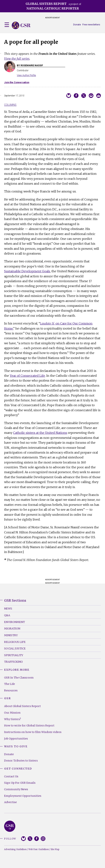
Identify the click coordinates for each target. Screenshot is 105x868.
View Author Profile (26, 75)
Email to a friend (91, 96)
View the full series (17, 59)
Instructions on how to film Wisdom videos (33, 732)
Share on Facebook (76, 96)
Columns (10, 105)
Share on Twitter (84, 96)
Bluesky (23, 839)
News (8, 609)
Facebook (37, 839)
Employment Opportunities (23, 796)
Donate (77, 25)
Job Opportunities (16, 739)
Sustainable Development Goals (27, 271)
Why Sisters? (13, 719)
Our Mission (12, 713)
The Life (10, 684)
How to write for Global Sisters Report (29, 726)
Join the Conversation (17, 82)
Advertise (10, 802)
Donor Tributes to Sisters (21, 761)
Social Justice (15, 648)
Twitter (30, 839)
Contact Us (11, 776)
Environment (14, 622)
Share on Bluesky (69, 96)
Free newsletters (91, 25)
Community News (16, 789)
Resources (11, 690)
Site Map (55, 849)
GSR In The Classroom (19, 678)
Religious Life (15, 642)
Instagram (43, 839)
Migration (12, 629)
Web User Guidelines (39, 849)
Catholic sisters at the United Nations (40, 433)
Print (99, 96)
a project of (53, 6)
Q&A (7, 615)
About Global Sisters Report (22, 706)
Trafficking (13, 662)
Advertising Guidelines (15, 849)
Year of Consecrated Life (27, 376)
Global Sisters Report (10, 826)
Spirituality (14, 655)
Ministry (11, 635)
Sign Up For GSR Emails (20, 783)
